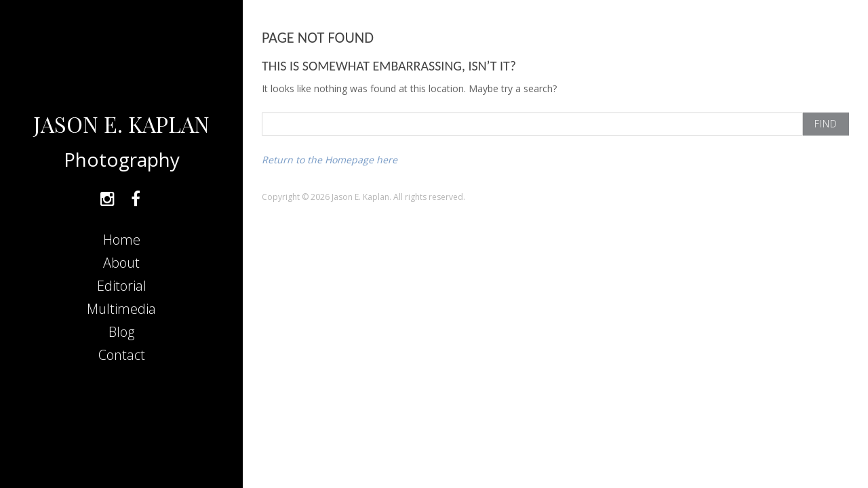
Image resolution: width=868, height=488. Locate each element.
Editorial (122, 286)
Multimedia (121, 309)
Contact (122, 355)
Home (122, 240)
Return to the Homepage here (330, 160)
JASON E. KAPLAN (121, 124)
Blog (121, 332)
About (121, 263)
